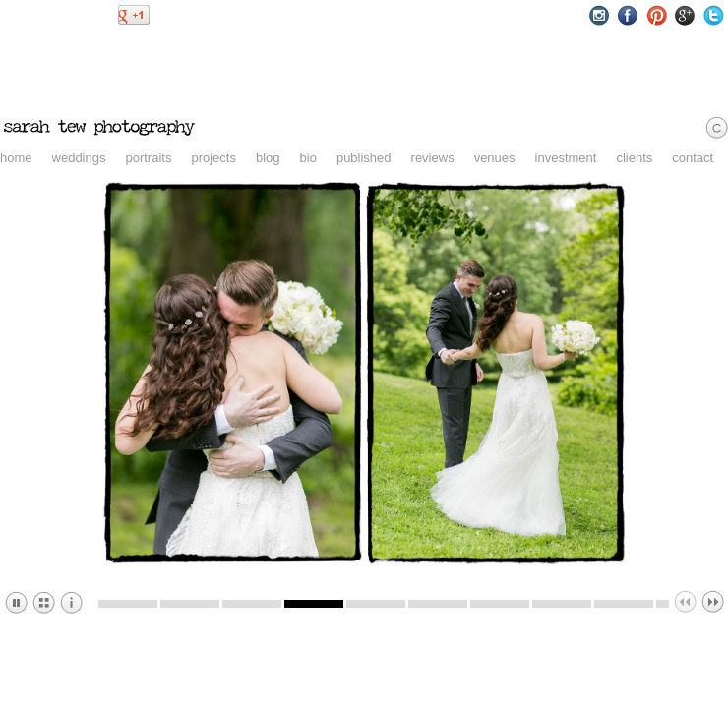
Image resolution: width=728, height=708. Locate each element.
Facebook (628, 15)
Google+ (685, 15)
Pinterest (657, 15)
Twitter (714, 15)
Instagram (600, 15)
